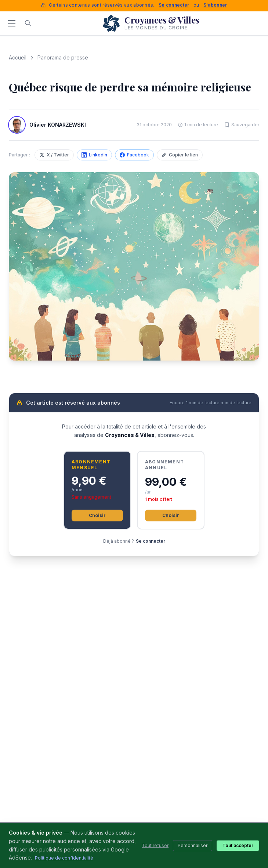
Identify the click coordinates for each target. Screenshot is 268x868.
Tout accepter (238, 845)
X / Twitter (54, 155)
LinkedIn (94, 155)
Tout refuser (155, 845)
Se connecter (174, 5)
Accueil (18, 57)
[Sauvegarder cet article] (242, 125)
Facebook (134, 155)
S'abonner (215, 5)
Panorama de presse (63, 57)
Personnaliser (193, 845)
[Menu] (12, 23)
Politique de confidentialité (64, 858)
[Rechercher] (28, 23)
